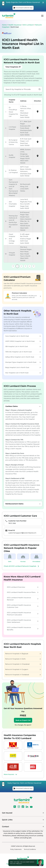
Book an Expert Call (23, 720)
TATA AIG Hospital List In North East (23, 352)
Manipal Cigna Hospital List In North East (23, 362)
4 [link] (30, 266)
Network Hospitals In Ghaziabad (23, 664)
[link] (13, 266)
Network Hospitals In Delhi (23, 659)
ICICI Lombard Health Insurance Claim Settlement (23, 621)
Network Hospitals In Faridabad (23, 675)
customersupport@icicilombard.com (22, 533)
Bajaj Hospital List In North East (23, 367)
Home (4, 25)
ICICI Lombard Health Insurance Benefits (23, 629)
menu (42, 16)
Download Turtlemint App (23, 8)
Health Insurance (15, 25)
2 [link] (21, 266)
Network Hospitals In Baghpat (23, 654)
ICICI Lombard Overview (23, 587)
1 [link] (17, 266)
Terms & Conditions (30, 849)
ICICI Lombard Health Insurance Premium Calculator (23, 614)
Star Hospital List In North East (23, 373)
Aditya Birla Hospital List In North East (23, 357)
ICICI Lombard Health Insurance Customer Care (23, 606)
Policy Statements (16, 849)
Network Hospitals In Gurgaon (23, 669)
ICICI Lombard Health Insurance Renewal (23, 599)
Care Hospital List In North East (23, 336)
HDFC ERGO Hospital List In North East (23, 341)
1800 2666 (12, 523)
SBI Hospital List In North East (23, 346)
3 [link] (26, 266)
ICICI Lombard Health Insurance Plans (23, 592)
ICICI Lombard (28, 25)
